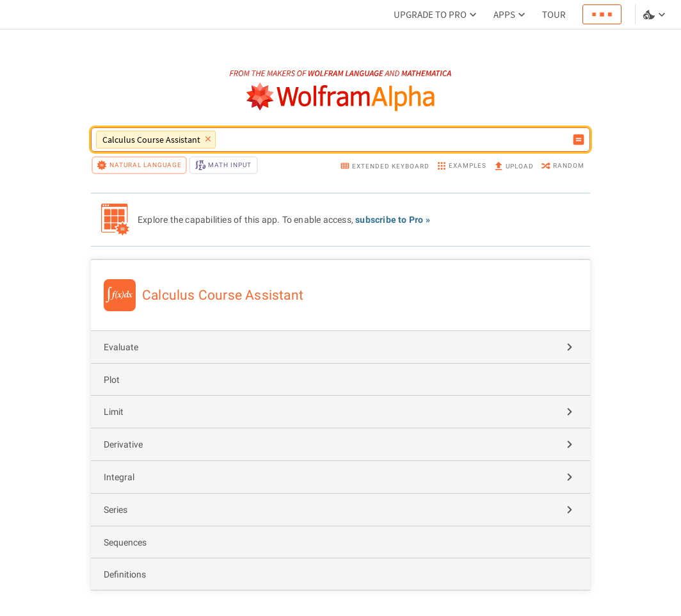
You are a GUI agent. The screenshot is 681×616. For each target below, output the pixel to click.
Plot (112, 380)
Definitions (125, 574)
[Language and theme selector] (655, 15)
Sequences (125, 542)
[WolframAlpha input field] (394, 140)
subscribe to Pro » (393, 220)
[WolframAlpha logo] (341, 97)
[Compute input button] (579, 140)
